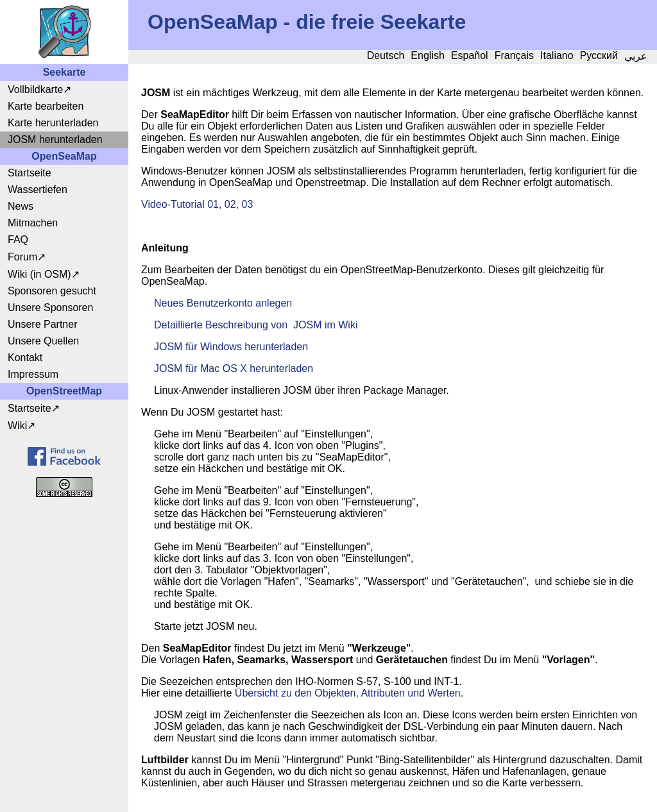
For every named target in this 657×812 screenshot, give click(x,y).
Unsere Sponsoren (50, 308)
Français (514, 55)
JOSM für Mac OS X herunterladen (234, 368)
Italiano (557, 55)
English (427, 55)
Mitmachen (33, 223)
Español (470, 55)
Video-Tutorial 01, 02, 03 (197, 204)
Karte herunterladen (53, 123)
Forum (22, 257)
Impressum (33, 374)
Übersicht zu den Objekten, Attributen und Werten (348, 693)
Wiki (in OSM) (39, 274)
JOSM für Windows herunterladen (231, 347)
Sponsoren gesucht (52, 291)
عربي (636, 56)
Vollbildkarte (35, 89)
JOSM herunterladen (55, 140)
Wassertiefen (38, 190)
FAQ (18, 240)
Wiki (17, 426)
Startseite (30, 173)
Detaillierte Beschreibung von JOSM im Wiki (256, 325)
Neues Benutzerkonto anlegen (223, 303)
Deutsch (386, 55)
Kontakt (25, 358)
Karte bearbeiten (46, 106)
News (21, 206)
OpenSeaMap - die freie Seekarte (307, 22)
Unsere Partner (43, 324)
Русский (599, 55)
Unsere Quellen (43, 341)
